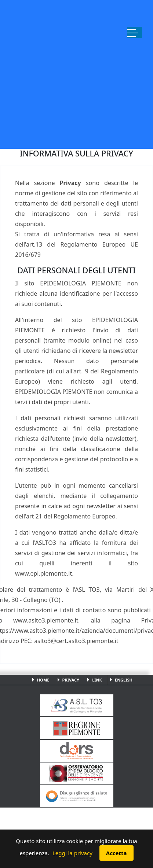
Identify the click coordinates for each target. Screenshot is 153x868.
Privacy (71, 680)
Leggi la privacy (72, 853)
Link (97, 680)
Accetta (116, 853)
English (124, 680)
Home (43, 680)
